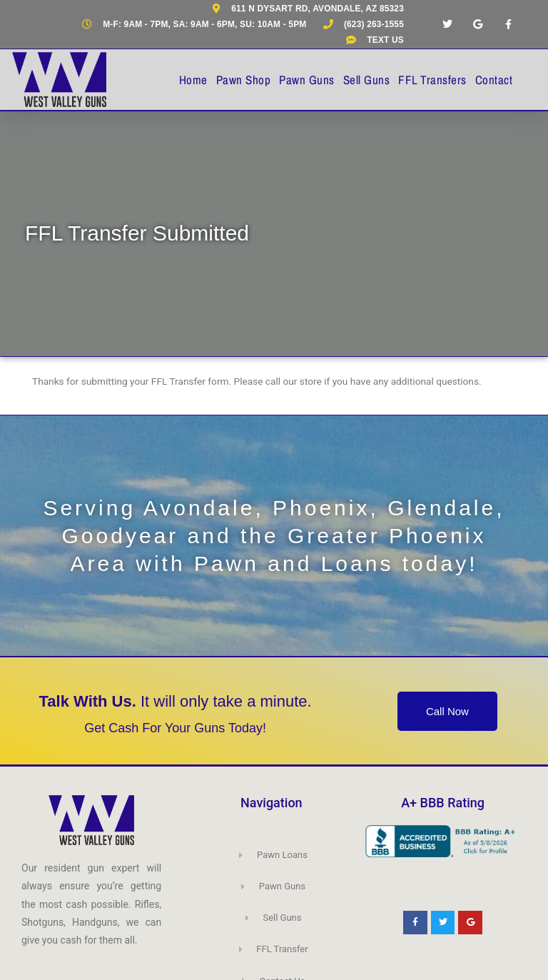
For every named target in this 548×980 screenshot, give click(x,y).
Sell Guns (367, 80)
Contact (494, 80)
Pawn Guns (307, 80)
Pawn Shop (244, 80)
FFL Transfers (432, 80)
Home (193, 80)
